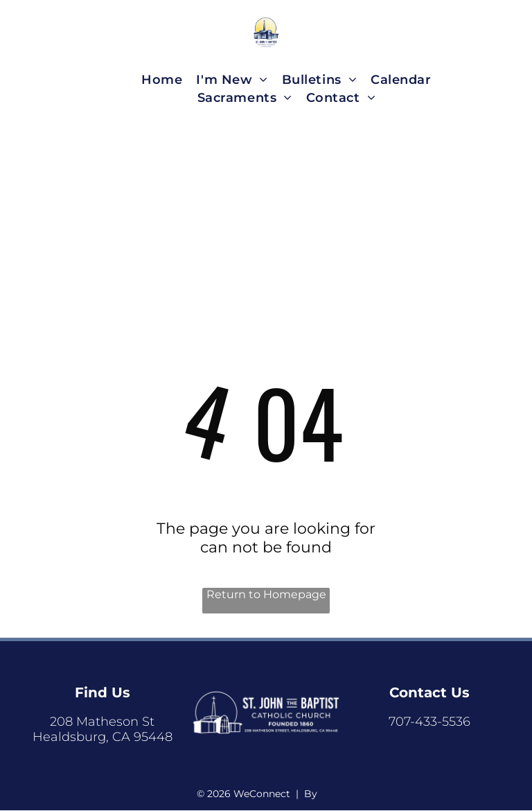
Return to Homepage (266, 594)
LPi (328, 794)
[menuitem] (162, 80)
